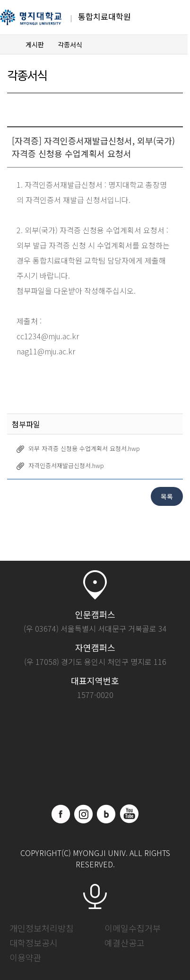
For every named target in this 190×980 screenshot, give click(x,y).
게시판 (35, 44)
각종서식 (70, 44)
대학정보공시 (34, 943)
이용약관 (26, 957)
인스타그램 (84, 814)
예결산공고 (125, 943)
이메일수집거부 (133, 928)
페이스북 (61, 814)
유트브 (129, 814)
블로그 (106, 814)
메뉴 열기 (170, 18)
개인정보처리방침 (42, 928)
